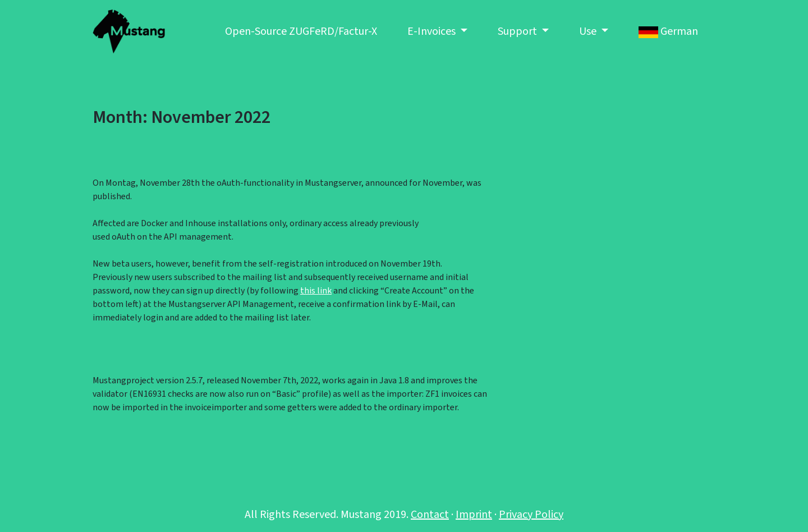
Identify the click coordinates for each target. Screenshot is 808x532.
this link (316, 291)
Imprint (474, 515)
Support (518, 31)
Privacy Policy (531, 515)
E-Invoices (433, 31)
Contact (430, 515)
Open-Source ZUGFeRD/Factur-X (301, 31)
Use (589, 31)
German (668, 31)
